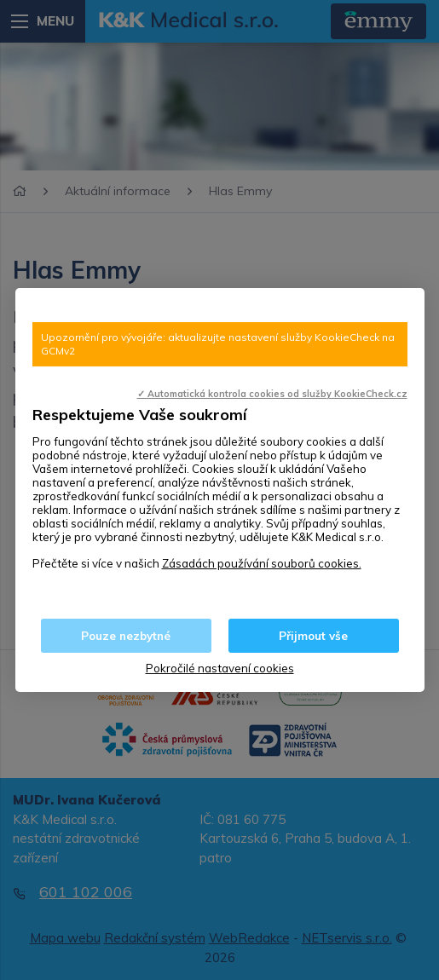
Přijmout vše (313, 636)
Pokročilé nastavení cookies (220, 668)
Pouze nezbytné (126, 636)
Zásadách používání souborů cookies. (262, 563)
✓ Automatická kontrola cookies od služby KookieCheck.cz (272, 394)
